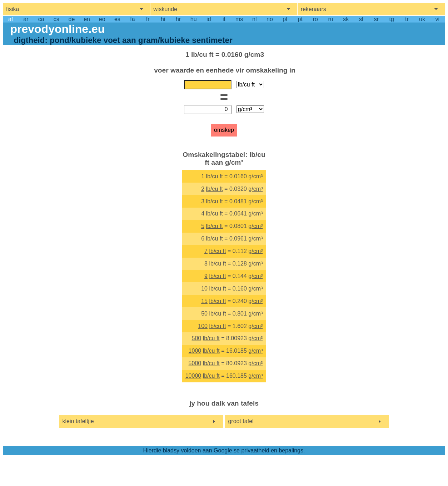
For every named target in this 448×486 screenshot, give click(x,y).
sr (376, 19)
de (72, 19)
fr (148, 19)
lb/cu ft (215, 176)
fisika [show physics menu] (13, 9)
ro (315, 19)
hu (194, 19)
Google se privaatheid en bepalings (258, 450)
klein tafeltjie (78, 421)
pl (285, 19)
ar (26, 19)
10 (204, 289)
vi (437, 19)
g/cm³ (255, 176)
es (117, 19)
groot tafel (241, 421)
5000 (195, 363)
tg (392, 19)
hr (178, 19)
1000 (195, 351)
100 (203, 326)
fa (132, 19)
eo (102, 19)
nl (254, 19)
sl (361, 19)
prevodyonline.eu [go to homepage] (57, 29)
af (11, 19)
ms (239, 19)
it (224, 19)
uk (422, 19)
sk (346, 19)
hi (163, 19)
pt (300, 19)
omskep (224, 130)
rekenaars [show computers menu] (313, 9)
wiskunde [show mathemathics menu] (165, 9)
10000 (193, 376)
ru (330, 19)
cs (56, 19)
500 (196, 338)
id (209, 19)
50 (204, 314)
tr (407, 19)
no (270, 19)
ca (41, 19)
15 (204, 301)
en (87, 19)
